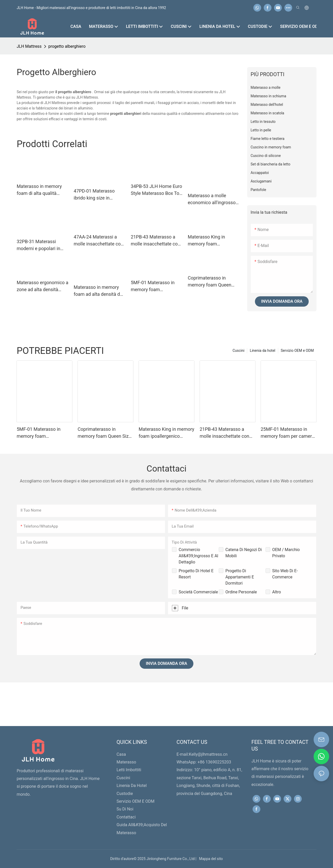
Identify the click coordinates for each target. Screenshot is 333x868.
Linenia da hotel (262, 351)
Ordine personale (241, 592)
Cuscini (238, 351)
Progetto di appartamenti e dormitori (240, 577)
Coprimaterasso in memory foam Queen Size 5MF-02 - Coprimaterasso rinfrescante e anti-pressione (210, 282)
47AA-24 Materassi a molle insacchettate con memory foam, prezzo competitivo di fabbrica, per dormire (99, 241)
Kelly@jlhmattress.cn (208, 754)
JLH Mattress (29, 46)
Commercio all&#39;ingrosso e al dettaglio (198, 556)
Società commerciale (198, 592)
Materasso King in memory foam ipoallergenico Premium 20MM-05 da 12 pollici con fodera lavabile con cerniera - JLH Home (212, 241)
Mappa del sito (210, 859)
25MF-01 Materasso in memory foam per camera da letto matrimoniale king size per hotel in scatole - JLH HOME (288, 433)
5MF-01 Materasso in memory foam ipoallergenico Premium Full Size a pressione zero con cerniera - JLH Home (155, 286)
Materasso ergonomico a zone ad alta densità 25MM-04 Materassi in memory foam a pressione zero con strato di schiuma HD (42, 286)
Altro (277, 592)
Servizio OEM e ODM (297, 351)
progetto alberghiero (67, 46)
